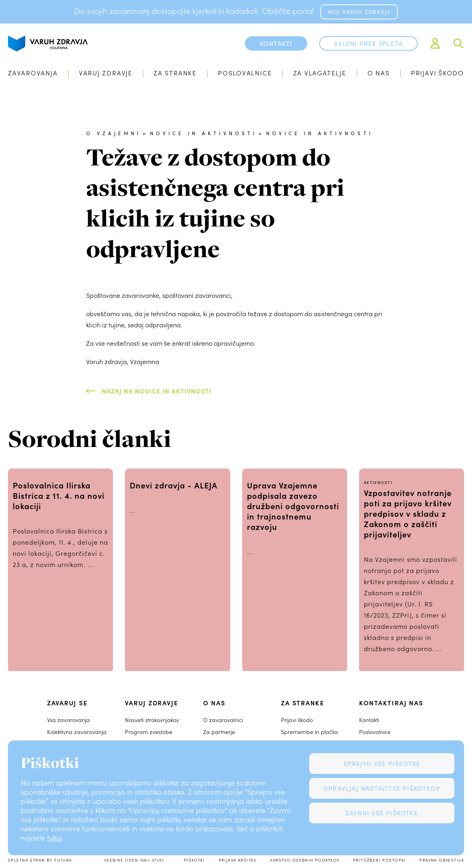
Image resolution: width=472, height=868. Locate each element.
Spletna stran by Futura (40, 860)
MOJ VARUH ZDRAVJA (359, 12)
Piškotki (194, 860)
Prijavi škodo (437, 73)
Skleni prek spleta (368, 43)
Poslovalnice (245, 73)
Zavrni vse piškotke (382, 813)
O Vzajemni (114, 133)
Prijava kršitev (238, 860)
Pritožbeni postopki (379, 860)
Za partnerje (219, 732)
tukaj (54, 838)
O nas (379, 73)
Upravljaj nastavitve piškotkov (382, 788)
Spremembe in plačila (309, 732)
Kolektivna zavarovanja (77, 732)
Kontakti (369, 720)
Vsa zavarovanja (68, 720)
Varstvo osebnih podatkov (305, 860)
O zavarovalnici (223, 720)
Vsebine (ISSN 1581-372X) (134, 860)
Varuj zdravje (106, 73)
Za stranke (175, 73)
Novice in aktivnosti (203, 133)
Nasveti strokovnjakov (152, 720)
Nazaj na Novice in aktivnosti (157, 391)
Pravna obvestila (442, 860)
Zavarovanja (33, 73)
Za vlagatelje (320, 73)
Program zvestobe (149, 732)
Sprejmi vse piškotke (382, 763)
